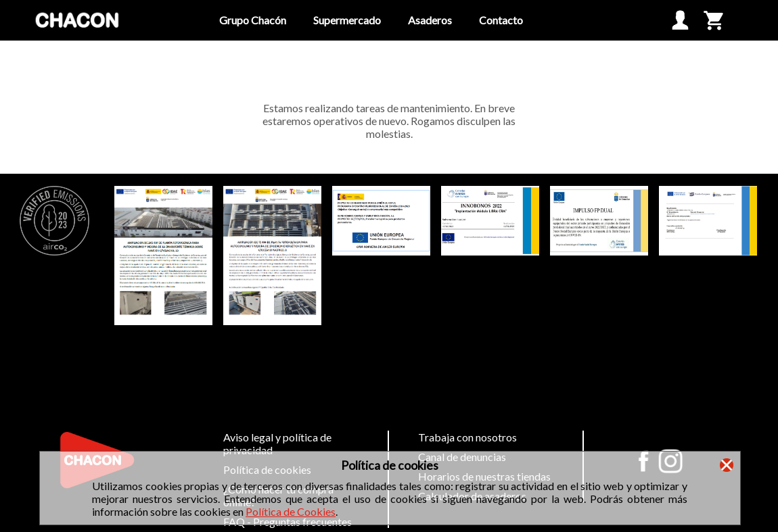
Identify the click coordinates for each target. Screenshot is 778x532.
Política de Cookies (291, 511)
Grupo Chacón (253, 20)
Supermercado (347, 20)
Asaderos (430, 20)
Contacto (501, 20)
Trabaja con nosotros (467, 437)
